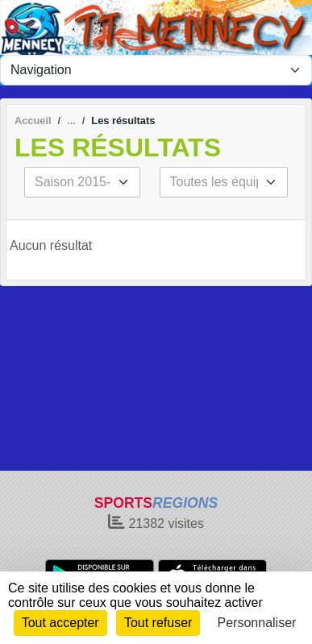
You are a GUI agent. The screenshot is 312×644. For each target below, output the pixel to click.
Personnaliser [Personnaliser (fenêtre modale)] (257, 623)
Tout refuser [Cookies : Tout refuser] (158, 623)
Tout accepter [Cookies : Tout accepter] (60, 623)
